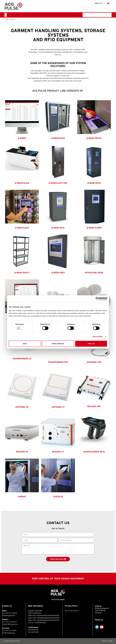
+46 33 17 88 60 (11, 613)
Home (6, 20)
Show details (98, 337)
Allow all (91, 344)
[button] (6, 15)
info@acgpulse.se (9, 615)
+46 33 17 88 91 (11, 631)
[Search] (114, 15)
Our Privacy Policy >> (72, 611)
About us (98, 3)
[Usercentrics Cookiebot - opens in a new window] (97, 299)
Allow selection (58, 344)
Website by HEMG (107, 641)
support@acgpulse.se (10, 624)
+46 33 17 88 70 (11, 622)
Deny (25, 344)
